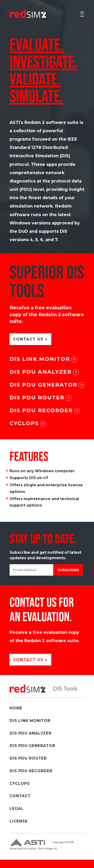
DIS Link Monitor (40, 359)
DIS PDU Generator (43, 385)
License (19, 821)
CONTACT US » (30, 339)
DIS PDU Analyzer (41, 372)
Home (16, 708)
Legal (17, 809)
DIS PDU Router (37, 398)
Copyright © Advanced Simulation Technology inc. (42, 844)
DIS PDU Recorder (41, 410)
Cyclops (24, 423)
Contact (20, 796)
